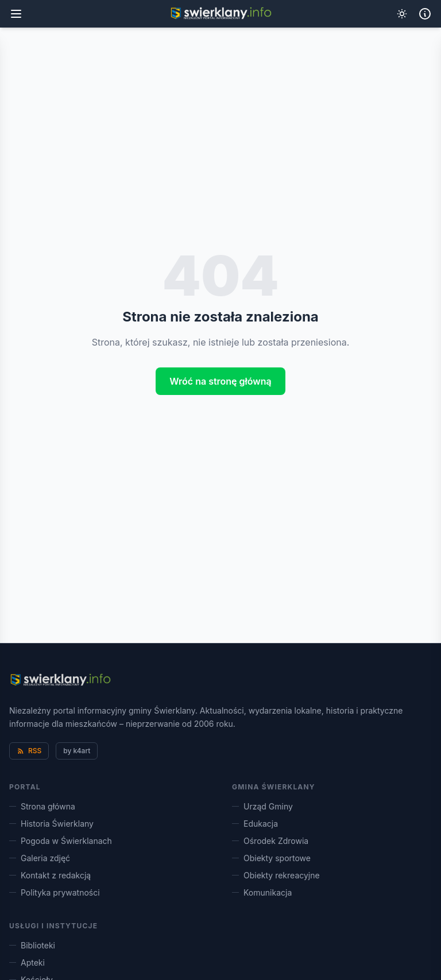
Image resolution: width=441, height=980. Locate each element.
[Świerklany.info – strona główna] (60, 680)
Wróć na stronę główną (220, 381)
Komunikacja (262, 892)
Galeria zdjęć (40, 858)
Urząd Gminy (262, 806)
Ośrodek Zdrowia (270, 841)
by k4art (77, 751)
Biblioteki (32, 945)
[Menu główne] (16, 14)
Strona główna (42, 806)
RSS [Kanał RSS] (29, 751)
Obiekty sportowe (271, 858)
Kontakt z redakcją (50, 875)
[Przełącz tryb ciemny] (402, 14)
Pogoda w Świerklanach (61, 841)
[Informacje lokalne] (425, 14)
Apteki (27, 962)
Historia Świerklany (51, 824)
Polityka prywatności (55, 892)
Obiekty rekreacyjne (276, 875)
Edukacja (255, 824)
